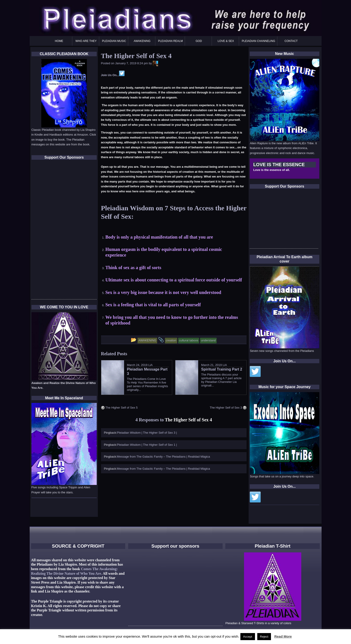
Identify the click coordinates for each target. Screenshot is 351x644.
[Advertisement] (284, 220)
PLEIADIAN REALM (170, 41)
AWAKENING (142, 41)
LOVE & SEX (226, 41)
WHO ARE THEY (86, 41)
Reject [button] (264, 637)
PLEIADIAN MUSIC (114, 41)
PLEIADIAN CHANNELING (258, 41)
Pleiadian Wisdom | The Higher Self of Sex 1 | (147, 445)
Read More (283, 636)
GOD (199, 41)
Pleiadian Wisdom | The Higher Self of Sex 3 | (147, 433)
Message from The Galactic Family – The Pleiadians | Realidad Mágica (164, 457)
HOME (59, 41)
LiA (150, 365)
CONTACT (291, 41)
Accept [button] (248, 637)
